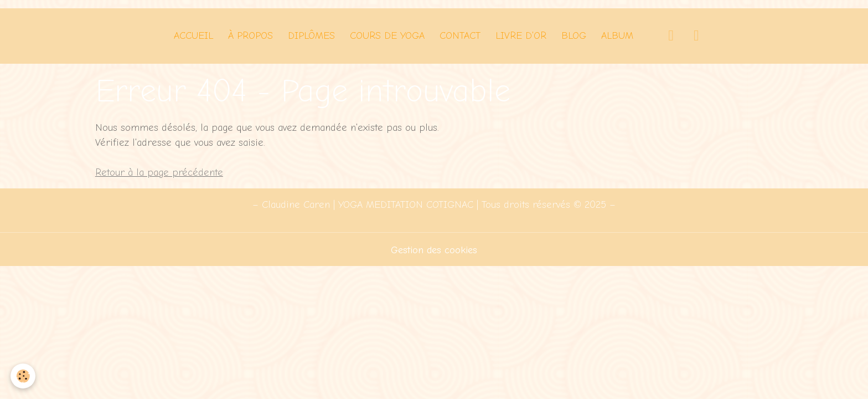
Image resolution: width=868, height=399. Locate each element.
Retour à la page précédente (159, 173)
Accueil (193, 36)
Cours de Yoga (387, 36)
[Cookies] (24, 376)
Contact (460, 36)
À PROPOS (250, 36)
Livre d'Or (521, 36)
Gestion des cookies (434, 250)
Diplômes (311, 36)
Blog (574, 36)
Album (617, 36)
